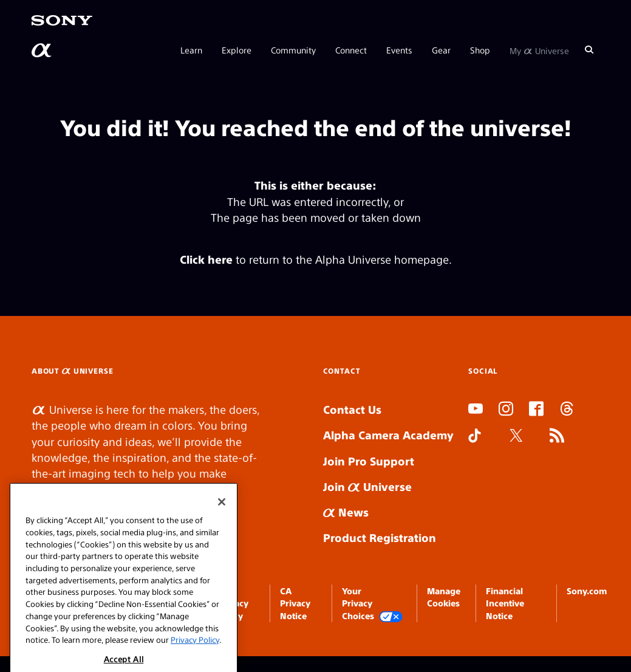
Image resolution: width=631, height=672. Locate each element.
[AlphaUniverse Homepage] (43, 50)
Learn (191, 50)
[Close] (222, 515)
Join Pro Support (369, 461)
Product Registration (380, 537)
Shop (480, 50)
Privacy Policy (195, 653)
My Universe (539, 50)
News (346, 512)
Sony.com (587, 591)
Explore (237, 50)
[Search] (589, 50)
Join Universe (367, 486)
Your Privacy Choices (372, 604)
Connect (351, 50)
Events (399, 50)
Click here (206, 259)
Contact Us (352, 409)
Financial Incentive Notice (505, 603)
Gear (441, 50)
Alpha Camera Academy (388, 435)
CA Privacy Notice (295, 603)
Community (293, 50)
